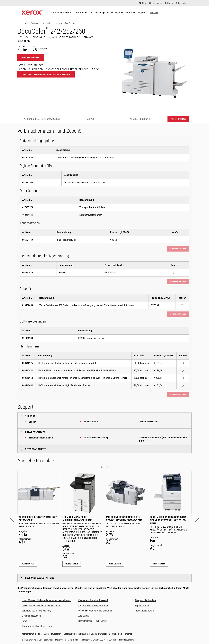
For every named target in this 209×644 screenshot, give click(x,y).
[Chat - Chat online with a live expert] (143, 3)
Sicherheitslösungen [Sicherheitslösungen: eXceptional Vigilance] (31, 616)
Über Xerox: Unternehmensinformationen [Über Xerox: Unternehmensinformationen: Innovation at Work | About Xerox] (47, 600)
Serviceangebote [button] (36, 449)
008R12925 (28, 363)
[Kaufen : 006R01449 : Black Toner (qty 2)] (175, 240)
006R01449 (28, 240)
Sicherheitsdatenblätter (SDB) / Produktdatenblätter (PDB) (164, 439)
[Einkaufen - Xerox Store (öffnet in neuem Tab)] (181, 3)
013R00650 (28, 305)
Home (24, 23)
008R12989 (28, 273)
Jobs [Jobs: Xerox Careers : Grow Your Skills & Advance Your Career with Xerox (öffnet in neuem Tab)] (46, 634)
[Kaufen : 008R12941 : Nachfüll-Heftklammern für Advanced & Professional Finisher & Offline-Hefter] (183, 371)
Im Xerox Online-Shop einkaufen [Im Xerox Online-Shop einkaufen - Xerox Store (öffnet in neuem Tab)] (93, 606)
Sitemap (128, 634)
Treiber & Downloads (149, 422)
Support (33, 422)
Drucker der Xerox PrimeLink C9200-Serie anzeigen (46, 74)
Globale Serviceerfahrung (96, 438)
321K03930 (28, 338)
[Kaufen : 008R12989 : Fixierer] (174, 273)
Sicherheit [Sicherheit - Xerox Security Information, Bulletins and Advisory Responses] (117, 634)
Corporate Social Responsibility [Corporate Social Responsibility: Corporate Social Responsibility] (36, 611)
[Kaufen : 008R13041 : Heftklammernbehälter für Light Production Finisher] (183, 386)
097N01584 (28, 183)
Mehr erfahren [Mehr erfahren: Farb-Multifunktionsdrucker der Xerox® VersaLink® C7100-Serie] (159, 564)
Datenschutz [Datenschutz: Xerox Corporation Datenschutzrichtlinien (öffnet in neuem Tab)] (70, 634)
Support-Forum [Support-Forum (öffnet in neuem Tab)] (142, 606)
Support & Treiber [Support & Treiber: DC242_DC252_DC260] (31, 57)
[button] (14, 518)
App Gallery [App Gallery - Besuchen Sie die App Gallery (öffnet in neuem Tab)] (84, 616)
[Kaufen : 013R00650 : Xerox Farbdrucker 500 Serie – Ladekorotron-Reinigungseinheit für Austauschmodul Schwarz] (182, 305)
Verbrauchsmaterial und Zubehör (42, 119)
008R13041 (28, 385)
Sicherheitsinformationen (41, 438)
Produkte (35, 23)
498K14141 (28, 215)
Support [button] (30, 416)
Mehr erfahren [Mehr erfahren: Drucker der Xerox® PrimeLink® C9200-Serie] (28, 564)
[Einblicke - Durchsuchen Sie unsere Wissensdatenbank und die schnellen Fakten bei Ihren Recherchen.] (154, 13)
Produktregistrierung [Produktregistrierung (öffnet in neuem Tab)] (145, 611)
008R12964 (28, 378)
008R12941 (28, 370)
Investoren (56, 634)
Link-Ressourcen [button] (35, 432)
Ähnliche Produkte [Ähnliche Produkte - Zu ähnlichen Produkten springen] (140, 119)
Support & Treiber (146, 600)
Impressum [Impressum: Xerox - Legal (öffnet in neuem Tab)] (83, 634)
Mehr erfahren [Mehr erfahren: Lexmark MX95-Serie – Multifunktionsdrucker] (72, 564)
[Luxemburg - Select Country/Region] (156, 3)
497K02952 (28, 158)
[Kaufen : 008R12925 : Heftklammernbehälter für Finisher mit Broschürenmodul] (183, 363)
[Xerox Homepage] (32, 13)
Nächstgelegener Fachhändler (92, 621)
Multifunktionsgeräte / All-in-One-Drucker (59, 23)
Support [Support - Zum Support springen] (91, 119)
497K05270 (28, 207)
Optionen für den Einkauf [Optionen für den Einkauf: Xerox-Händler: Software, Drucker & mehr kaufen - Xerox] (93, 600)
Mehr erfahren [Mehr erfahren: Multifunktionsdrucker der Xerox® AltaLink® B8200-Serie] (115, 564)
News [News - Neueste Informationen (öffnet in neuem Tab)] (24, 621)
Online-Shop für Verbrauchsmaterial (95, 611)
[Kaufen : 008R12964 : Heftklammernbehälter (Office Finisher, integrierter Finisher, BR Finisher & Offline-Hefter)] (183, 378)
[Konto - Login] (169, 3)
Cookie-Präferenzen (100, 634)
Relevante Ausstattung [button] (40, 578)
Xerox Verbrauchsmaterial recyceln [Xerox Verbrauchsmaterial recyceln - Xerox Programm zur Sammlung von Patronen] (38, 626)
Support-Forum (91, 422)
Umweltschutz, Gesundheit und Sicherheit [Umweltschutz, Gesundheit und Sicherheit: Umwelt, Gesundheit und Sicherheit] (41, 606)
